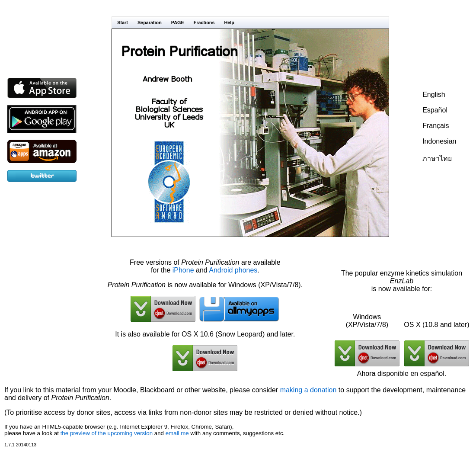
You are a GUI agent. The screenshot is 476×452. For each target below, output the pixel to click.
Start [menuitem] (123, 22)
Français (436, 126)
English (434, 95)
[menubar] (250, 22)
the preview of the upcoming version (107, 433)
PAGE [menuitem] (178, 22)
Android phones (233, 270)
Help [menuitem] (229, 22)
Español (435, 110)
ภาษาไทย (437, 159)
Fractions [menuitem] (204, 22)
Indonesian (439, 141)
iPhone (183, 270)
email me (177, 433)
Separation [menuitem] (150, 22)
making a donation (308, 390)
